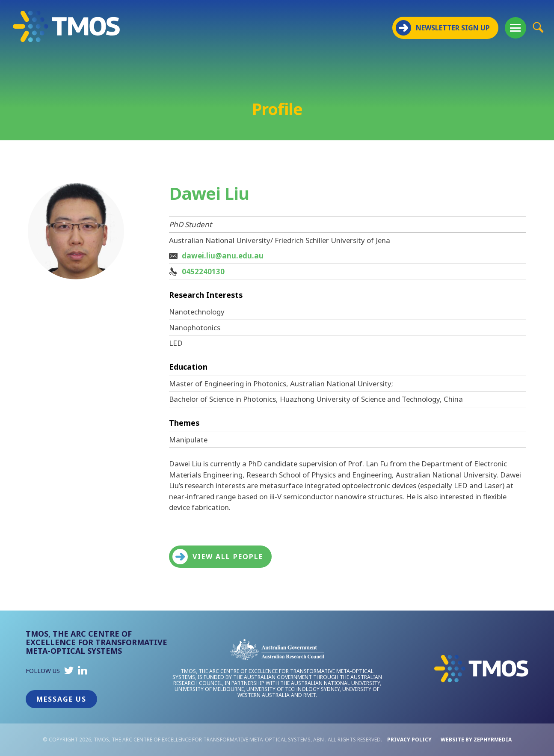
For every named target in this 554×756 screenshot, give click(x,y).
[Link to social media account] (69, 672)
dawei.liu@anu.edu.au (223, 256)
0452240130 (203, 271)
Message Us (61, 699)
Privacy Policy (409, 740)
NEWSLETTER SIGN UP (443, 28)
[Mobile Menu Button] (515, 28)
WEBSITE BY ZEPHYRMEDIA (476, 740)
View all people (218, 557)
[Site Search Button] (538, 27)
